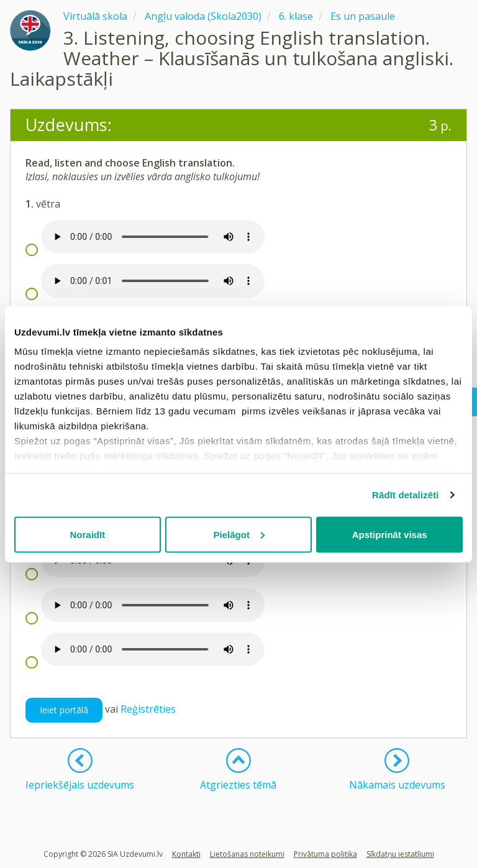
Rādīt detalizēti (405, 495)
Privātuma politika (325, 854)
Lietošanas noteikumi (247, 854)
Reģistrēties (148, 710)
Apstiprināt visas (390, 534)
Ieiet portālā (64, 710)
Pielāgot (239, 534)
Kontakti (186, 854)
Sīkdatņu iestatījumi (400, 854)
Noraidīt (87, 534)
